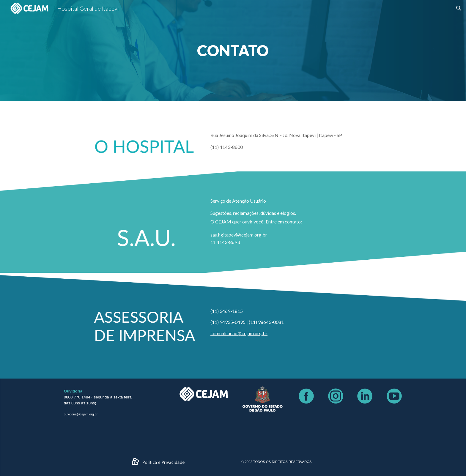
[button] (459, 8)
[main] (233, 51)
